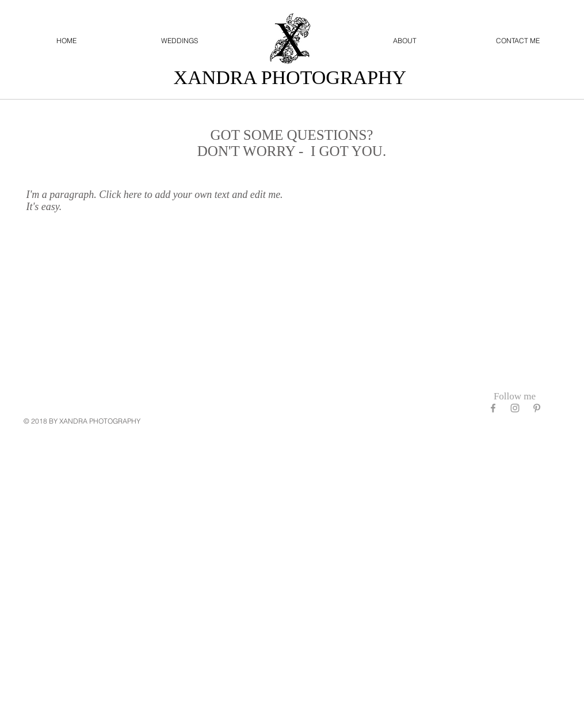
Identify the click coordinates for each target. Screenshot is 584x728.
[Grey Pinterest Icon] (537, 408)
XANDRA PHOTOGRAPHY (292, 77)
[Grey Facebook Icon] (493, 408)
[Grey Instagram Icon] (515, 408)
